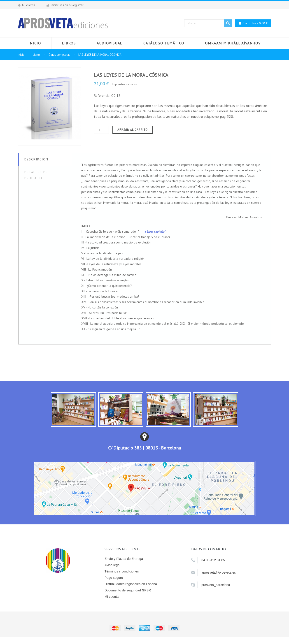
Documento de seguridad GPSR (128, 590)
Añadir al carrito (133, 130)
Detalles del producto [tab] (37, 175)
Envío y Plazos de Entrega (124, 559)
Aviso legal (112, 565)
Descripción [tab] (36, 159)
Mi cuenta (112, 597)
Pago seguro (114, 578)
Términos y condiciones (122, 571)
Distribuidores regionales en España (131, 584)
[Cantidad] (101, 130)
